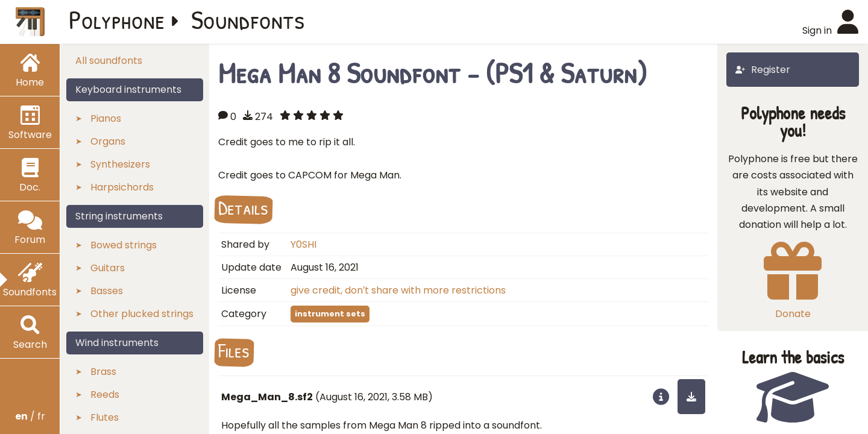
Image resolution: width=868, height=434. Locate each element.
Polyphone (117, 19)
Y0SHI (303, 244)
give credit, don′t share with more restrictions (398, 290)
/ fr (30, 416)
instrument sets (330, 314)
